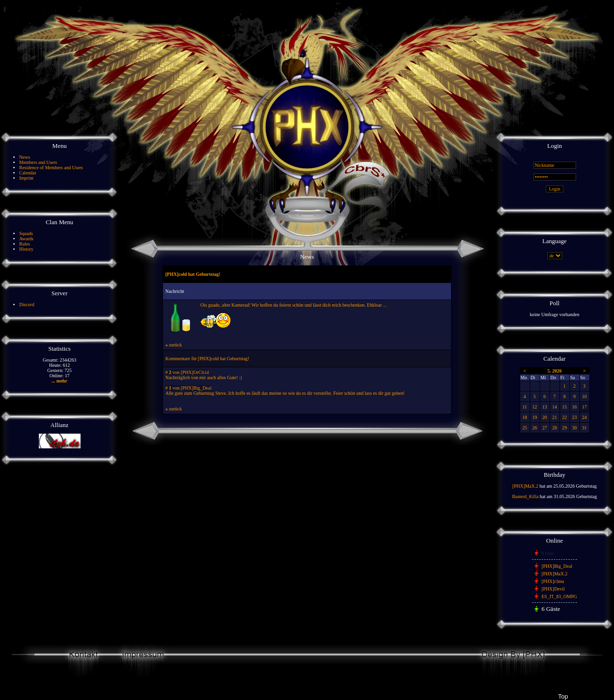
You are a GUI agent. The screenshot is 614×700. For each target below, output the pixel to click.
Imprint (27, 178)
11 (525, 407)
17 (585, 407)
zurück (174, 345)
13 (545, 407)
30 (575, 428)
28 (555, 428)
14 (555, 407)
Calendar (28, 173)
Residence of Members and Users (51, 168)
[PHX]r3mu (553, 581)
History (27, 249)
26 (535, 428)
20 (545, 417)
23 (575, 417)
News (25, 157)
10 (585, 396)
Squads (26, 233)
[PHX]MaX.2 (525, 486)
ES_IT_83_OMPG (559, 596)
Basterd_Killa (525, 496)
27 (545, 428)
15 (565, 407)
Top (563, 696)
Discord (27, 305)
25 (525, 428)
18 (525, 417)
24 (585, 417)
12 (535, 407)
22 (565, 417)
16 (575, 407)
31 (585, 428)
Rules (25, 244)
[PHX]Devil (553, 589)
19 (535, 417)
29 (565, 428)
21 (555, 417)
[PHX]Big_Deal (557, 566)
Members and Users (38, 162)
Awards (27, 239)
